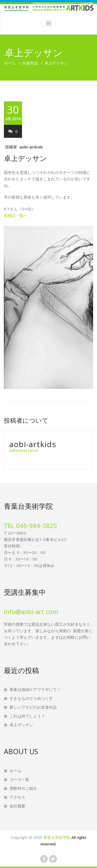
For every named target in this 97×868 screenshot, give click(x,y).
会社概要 (17, 806)
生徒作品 (30, 63)
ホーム (10, 63)
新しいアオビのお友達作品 (33, 707)
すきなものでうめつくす (31, 698)
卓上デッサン (25, 158)
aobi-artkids (31, 147)
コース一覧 (19, 779)
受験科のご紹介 (23, 788)
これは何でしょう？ (27, 716)
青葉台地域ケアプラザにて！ (35, 689)
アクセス (17, 797)
